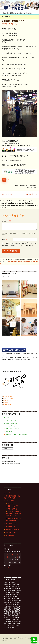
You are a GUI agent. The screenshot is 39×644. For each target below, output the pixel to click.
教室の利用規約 (12, 509)
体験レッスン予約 (13, 506)
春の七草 (32, 195)
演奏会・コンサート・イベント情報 (16, 435)
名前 (4, 240)
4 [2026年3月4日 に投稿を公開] (12, 555)
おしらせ (7, 418)
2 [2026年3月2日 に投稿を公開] (7, 555)
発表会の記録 (7, 405)
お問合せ (6, 403)
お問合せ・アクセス (12, 533)
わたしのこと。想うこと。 (14, 429)
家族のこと (14, 24)
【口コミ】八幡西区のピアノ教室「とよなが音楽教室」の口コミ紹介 (13, 514)
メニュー (5, 17)
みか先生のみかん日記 (10, 424)
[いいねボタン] (4, 180)
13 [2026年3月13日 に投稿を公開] (17, 557)
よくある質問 (10, 535)
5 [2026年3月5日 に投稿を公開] (15, 555)
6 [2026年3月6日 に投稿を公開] (17, 555)
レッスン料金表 (8, 397)
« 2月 (7, 568)
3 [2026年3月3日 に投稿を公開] (10, 555)
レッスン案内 (10, 501)
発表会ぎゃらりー (11, 527)
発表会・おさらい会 (12, 420)
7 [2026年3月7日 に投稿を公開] (20, 555)
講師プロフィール (8, 399)
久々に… (7, 195)
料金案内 (10, 503)
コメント (6, 221)
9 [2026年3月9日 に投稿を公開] (7, 557)
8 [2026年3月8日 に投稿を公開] (5, 557)
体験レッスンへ (8, 401)
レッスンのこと (10, 426)
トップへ (8, 493)
